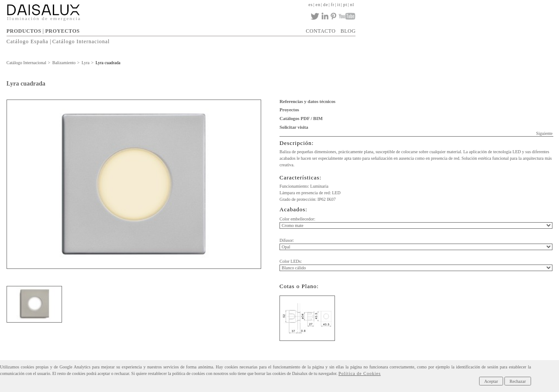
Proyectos (289, 110)
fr (333, 5)
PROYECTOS (62, 31)
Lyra (86, 63)
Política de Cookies (360, 373)
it (339, 5)
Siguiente (544, 133)
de (326, 5)
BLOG (348, 31)
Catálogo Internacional (81, 41)
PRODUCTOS (24, 31)
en (318, 5)
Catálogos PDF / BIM (301, 118)
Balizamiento (64, 63)
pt (345, 5)
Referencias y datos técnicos (307, 101)
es (311, 5)
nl (352, 5)
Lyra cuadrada (108, 63)
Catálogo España (28, 41)
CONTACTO (321, 31)
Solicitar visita (294, 127)
